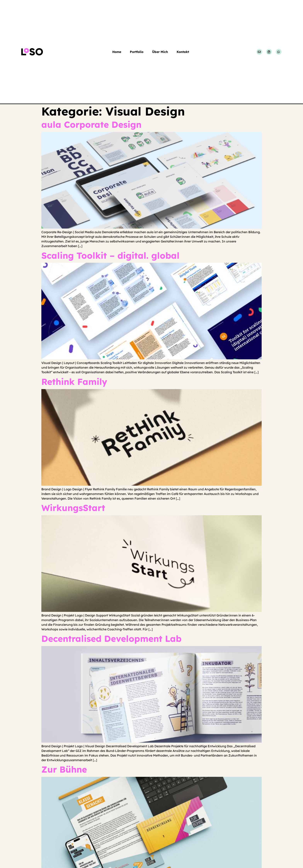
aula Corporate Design (91, 124)
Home (117, 52)
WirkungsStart (73, 508)
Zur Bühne (64, 769)
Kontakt (183, 52)
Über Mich (160, 52)
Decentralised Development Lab (111, 638)
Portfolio (137, 52)
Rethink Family (74, 382)
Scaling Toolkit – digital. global (110, 255)
